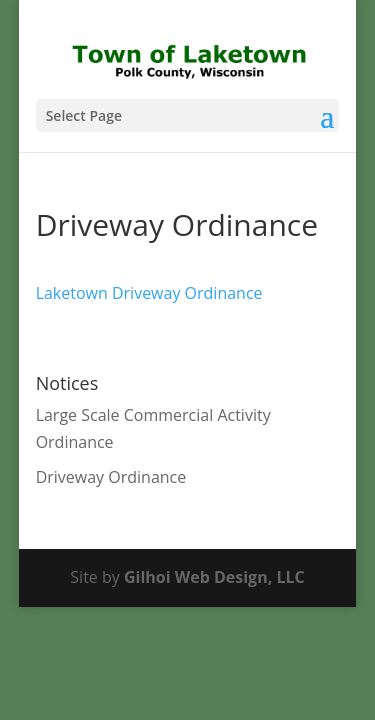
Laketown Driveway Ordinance (149, 293)
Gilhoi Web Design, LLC (214, 577)
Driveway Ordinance (111, 477)
